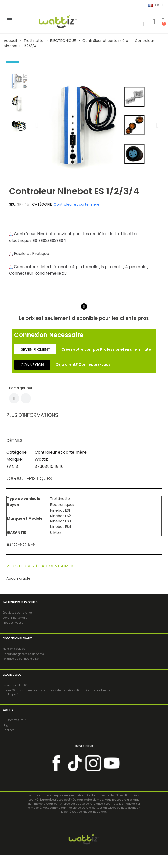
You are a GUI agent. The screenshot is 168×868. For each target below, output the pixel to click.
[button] (37, 125)
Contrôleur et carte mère (77, 204)
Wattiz (41, 459)
